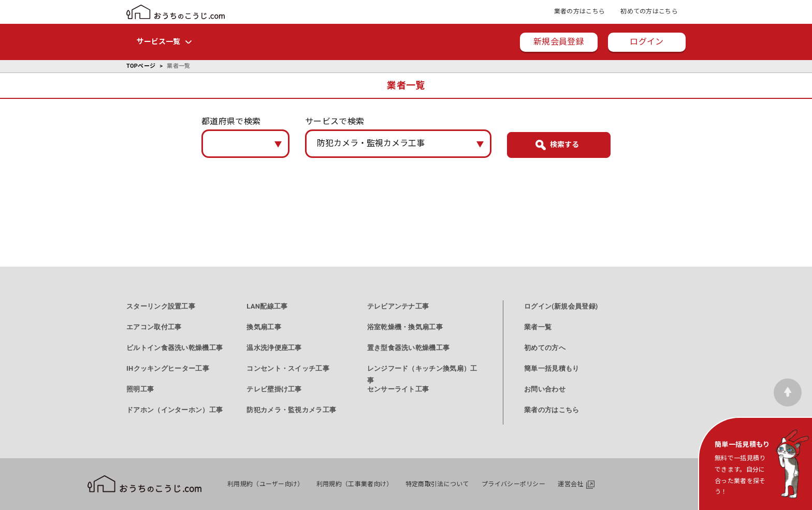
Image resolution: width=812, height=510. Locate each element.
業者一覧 (538, 327)
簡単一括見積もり (552, 368)
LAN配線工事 (267, 306)
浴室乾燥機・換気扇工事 (405, 327)
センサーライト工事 (398, 389)
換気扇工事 (264, 327)
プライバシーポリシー (513, 484)
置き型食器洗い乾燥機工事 (409, 348)
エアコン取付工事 (154, 327)
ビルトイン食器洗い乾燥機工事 (175, 348)
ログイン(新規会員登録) (561, 306)
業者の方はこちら (579, 11)
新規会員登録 (559, 42)
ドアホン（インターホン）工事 (175, 410)
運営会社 (570, 484)
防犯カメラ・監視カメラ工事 (291, 410)
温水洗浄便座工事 (274, 348)
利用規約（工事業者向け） (355, 484)
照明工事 (140, 389)
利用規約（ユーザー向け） (266, 484)
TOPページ (141, 66)
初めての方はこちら (649, 11)
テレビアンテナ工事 (398, 306)
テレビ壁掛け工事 (274, 389)
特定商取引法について (437, 484)
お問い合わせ (545, 389)
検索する (564, 144)
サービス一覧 (158, 41)
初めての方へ (545, 348)
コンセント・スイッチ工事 (288, 368)
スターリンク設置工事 (161, 306)
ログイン (647, 42)
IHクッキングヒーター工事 (168, 368)
